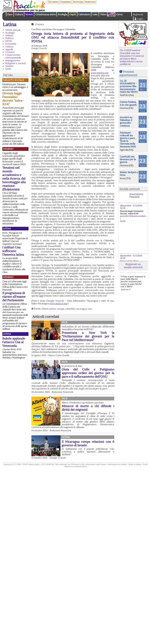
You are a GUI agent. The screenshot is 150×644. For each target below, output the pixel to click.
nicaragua (81, 309)
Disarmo (8, 149)
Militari (9, 35)
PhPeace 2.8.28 (78, 464)
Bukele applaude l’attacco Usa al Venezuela (14, 342)
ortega (60, 309)
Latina (10, 24)
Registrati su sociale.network (133, 266)
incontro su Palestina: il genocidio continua (126, 121)
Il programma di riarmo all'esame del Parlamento (14, 297)
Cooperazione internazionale (13, 56)
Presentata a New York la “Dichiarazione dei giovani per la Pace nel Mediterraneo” (88, 336)
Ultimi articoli (13, 30)
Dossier (9, 66)
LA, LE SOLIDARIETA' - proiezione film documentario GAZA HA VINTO (129, 86)
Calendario (84, 14)
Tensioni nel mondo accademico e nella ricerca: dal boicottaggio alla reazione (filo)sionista (14, 178)
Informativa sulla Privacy (96, 464)
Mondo (29, 14)
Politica (9, 38)
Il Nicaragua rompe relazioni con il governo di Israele (88, 443)
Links (8, 69)
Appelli (9, 49)
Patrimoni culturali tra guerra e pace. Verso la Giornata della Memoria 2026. (128, 140)
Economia (11, 44)
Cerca (119, 14)
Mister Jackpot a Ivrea (129, 174)
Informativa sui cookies (117, 464)
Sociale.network (130, 189)
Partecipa (78, 2)
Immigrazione (13, 60)
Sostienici (90, 2)
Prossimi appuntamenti (128, 73)
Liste (95, 14)
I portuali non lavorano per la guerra (128, 159)
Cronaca (10, 52)
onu (90, 309)
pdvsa (53, 309)
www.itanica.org (100, 73)
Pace (10, 14)
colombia (70, 309)
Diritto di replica (135, 464)
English (111, 14)
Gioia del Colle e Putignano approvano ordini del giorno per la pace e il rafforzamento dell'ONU (88, 373)
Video (103, 14)
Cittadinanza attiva (45, 14)
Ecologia (63, 14)
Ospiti (73, 14)
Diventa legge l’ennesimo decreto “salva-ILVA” (13, 99)
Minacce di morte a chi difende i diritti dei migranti (88, 408)
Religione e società (16, 63)
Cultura (19, 14)
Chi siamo (53, 2)
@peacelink (126, 206)
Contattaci (66, 2)
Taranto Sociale (13, 80)
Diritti (9, 41)
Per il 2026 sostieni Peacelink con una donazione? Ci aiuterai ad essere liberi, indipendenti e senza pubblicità (132, 57)
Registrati (138, 14)
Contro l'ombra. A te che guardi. (128, 103)
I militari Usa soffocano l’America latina (13, 251)
